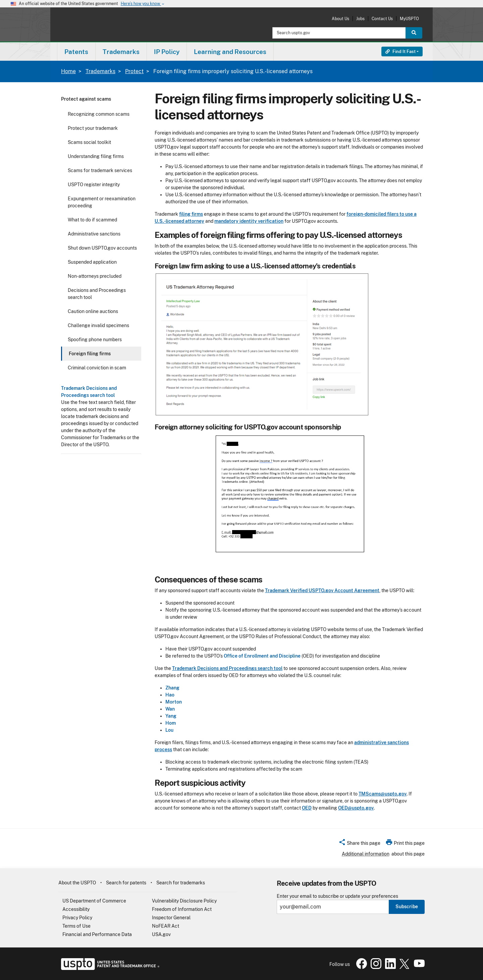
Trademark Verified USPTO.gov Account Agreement (322, 590)
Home (68, 71)
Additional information (366, 854)
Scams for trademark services (100, 170)
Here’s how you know (143, 4)
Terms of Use (76, 926)
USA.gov (161, 934)
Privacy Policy (77, 918)
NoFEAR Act (166, 926)
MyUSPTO (409, 19)
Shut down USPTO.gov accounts (102, 248)
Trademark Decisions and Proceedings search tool (227, 668)
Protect (134, 71)
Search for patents (126, 883)
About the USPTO (77, 883)
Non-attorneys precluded (95, 276)
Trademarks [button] (121, 52)
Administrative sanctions (94, 234)
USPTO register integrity (94, 185)
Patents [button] (76, 52)
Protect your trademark (93, 128)
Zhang (172, 688)
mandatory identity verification (249, 221)
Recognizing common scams (99, 114)
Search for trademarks (181, 883)
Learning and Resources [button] (230, 52)
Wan (170, 709)
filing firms (191, 214)
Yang (171, 716)
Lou (169, 730)
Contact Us (382, 19)
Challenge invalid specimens (98, 325)
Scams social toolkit (89, 142)
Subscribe (407, 907)
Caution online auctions (93, 311)
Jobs (360, 19)
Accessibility (76, 909)
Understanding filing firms (96, 156)
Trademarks (100, 71)
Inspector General (171, 918)
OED (307, 808)
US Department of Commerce (94, 901)
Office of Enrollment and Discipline (262, 656)
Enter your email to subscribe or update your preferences (337, 896)
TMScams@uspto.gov (383, 794)
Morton (174, 702)
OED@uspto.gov (356, 808)
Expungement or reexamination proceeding (102, 202)
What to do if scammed (92, 220)
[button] (359, 844)
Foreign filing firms (90, 354)
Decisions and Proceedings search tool (97, 294)
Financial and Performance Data (97, 934)
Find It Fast (400, 51)
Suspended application (92, 262)
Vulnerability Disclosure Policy (184, 901)
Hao (170, 695)
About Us (340, 19)
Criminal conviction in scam (97, 368)
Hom (171, 723)
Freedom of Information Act (182, 909)
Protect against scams (86, 99)
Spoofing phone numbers (95, 340)
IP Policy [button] (167, 52)
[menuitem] (76, 51)
